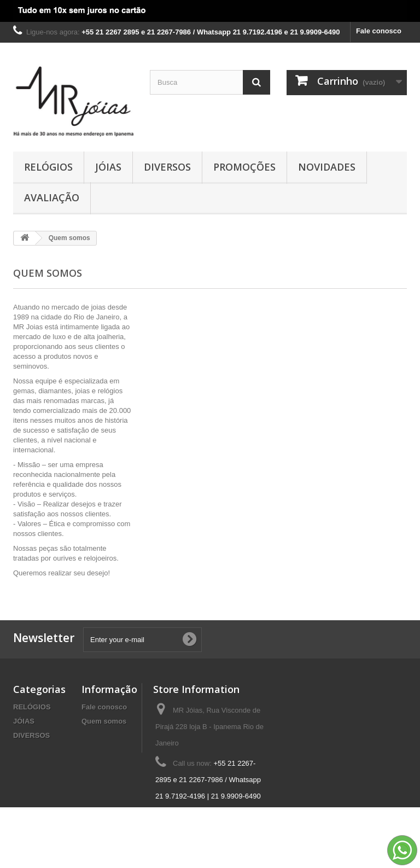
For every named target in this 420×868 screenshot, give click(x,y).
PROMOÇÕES (244, 167)
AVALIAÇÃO (52, 197)
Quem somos (104, 721)
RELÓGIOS (48, 167)
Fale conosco (379, 31)
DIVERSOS (167, 167)
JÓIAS (108, 167)
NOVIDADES (327, 167)
